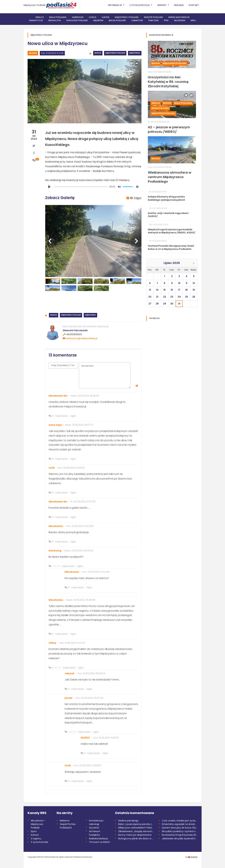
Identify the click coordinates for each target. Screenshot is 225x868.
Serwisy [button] (162, 5)
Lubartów (137, 20)
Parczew (153, 20)
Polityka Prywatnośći (83, 857)
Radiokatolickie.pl (98, 839)
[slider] (81, 187)
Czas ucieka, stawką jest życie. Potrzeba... (180, 821)
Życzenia (94, 828)
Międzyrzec (135, 53)
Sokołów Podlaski (77, 20)
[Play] (49, 187)
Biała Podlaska (58, 17)
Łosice (93, 17)
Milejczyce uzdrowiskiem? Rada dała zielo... (136, 828)
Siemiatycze (36, 20)
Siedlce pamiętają (128, 821)
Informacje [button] (115, 5)
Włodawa (180, 20)
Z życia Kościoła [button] (140, 5)
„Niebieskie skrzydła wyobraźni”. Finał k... (180, 839)
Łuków (106, 17)
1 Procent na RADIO (100, 842)
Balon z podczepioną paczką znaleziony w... (136, 824)
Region (33, 53)
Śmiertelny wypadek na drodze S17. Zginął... (180, 824)
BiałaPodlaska (160, 108)
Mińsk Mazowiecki (179, 17)
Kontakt (194, 5)
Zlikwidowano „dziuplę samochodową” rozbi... (136, 831)
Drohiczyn (55, 20)
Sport (34, 831)
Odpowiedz (61, 416)
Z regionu (36, 839)
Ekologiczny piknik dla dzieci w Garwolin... (136, 839)
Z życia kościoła (39, 842)
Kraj (193, 20)
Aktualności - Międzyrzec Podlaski (38, 824)
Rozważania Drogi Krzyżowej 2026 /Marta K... (180, 835)
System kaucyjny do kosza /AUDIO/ (180, 828)
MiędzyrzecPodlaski (175, 63)
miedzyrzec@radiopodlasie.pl (80, 338)
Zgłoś (73, 416)
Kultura (35, 835)
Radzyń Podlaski (153, 17)
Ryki (166, 20)
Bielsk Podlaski (117, 20)
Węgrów (98, 20)
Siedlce (40, 17)
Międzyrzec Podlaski (35, 5)
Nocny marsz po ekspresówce (135, 835)
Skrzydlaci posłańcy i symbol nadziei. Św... (180, 831)
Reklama (179, 5)
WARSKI (194, 857)
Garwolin (78, 17)
